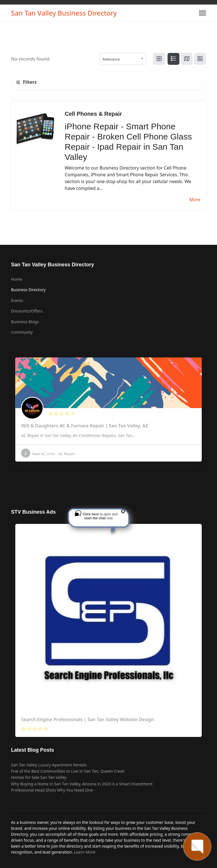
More (195, 200)
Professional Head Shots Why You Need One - (53, 790)
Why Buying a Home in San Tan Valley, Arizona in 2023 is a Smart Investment (82, 784)
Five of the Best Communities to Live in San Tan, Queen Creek (68, 771)
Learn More (85, 852)
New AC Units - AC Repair (48, 453)
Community (22, 332)
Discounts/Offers (27, 311)
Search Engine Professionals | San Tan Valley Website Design (88, 719)
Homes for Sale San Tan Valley (39, 777)
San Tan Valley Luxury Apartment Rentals (49, 765)
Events (17, 300)
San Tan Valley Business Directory (64, 13)
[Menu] (202, 13)
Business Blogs (25, 322)
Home (17, 279)
